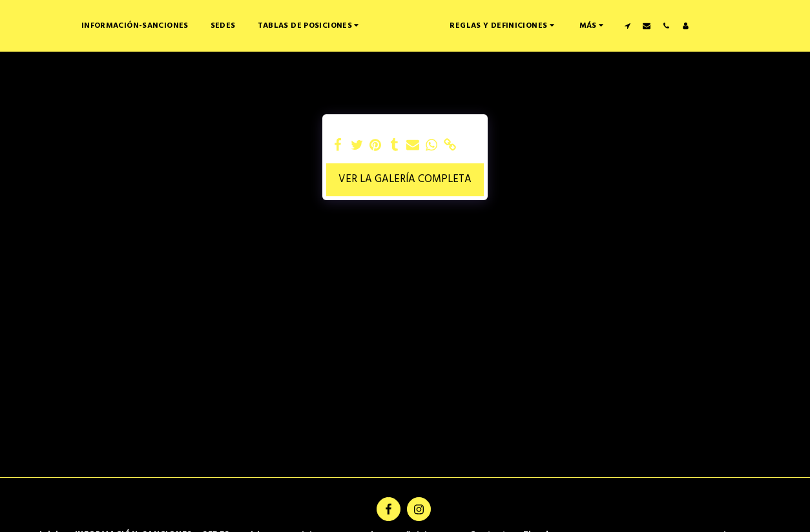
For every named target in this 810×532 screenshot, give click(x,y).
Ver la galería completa (405, 179)
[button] (269, 26)
